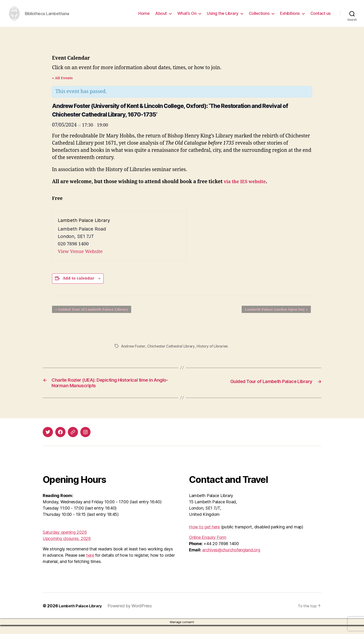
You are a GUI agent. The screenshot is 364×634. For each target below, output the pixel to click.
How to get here (204, 536)
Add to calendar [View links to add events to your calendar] (79, 285)
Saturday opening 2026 (65, 541)
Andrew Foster (134, 353)
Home (144, 17)
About (161, 17)
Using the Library (223, 17)
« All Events (62, 85)
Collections (259, 17)
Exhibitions (290, 17)
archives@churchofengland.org (231, 559)
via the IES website (247, 189)
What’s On (187, 17)
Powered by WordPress (134, 615)
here (90, 564)
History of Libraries (215, 353)
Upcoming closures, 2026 (67, 548)
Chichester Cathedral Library (172, 353)
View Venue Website (80, 258)
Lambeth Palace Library (82, 615)
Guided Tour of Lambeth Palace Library (88, 317)
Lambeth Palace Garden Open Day (279, 317)
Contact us (321, 17)
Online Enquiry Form (208, 546)
